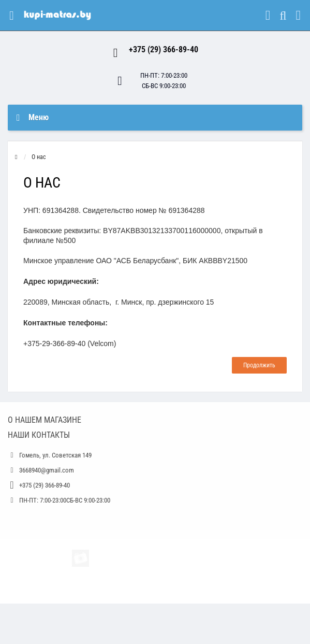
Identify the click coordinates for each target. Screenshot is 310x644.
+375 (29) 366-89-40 (164, 49)
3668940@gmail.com (47, 470)
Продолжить (259, 365)
